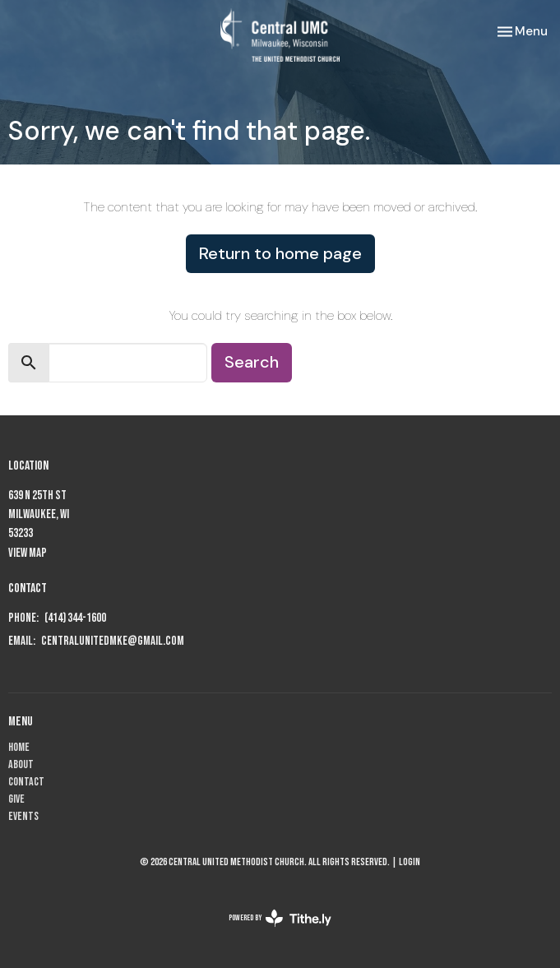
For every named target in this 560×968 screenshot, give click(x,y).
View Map (28, 553)
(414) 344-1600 (75, 618)
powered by (280, 918)
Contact (26, 782)
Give (16, 799)
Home (19, 747)
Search (252, 362)
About (21, 764)
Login (410, 862)
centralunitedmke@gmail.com (113, 641)
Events (23, 816)
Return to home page (280, 253)
